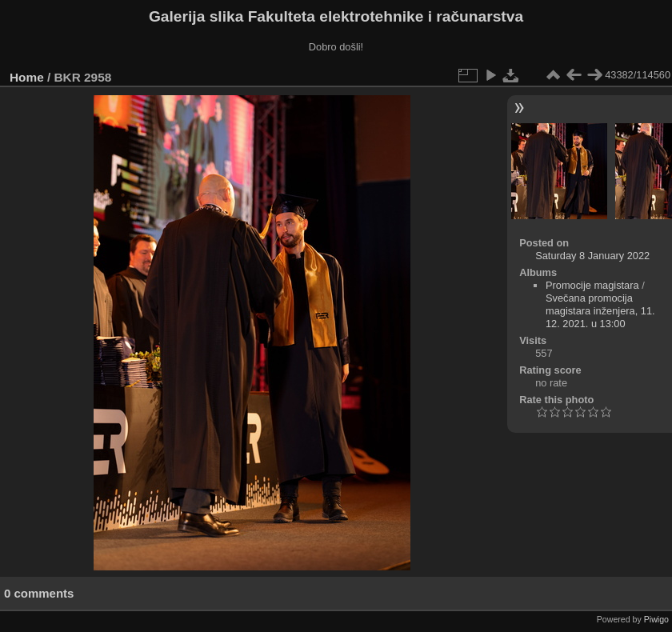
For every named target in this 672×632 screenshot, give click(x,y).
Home (27, 77)
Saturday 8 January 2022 (592, 256)
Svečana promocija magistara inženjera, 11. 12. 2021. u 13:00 (600, 311)
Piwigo (656, 619)
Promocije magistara (592, 285)
